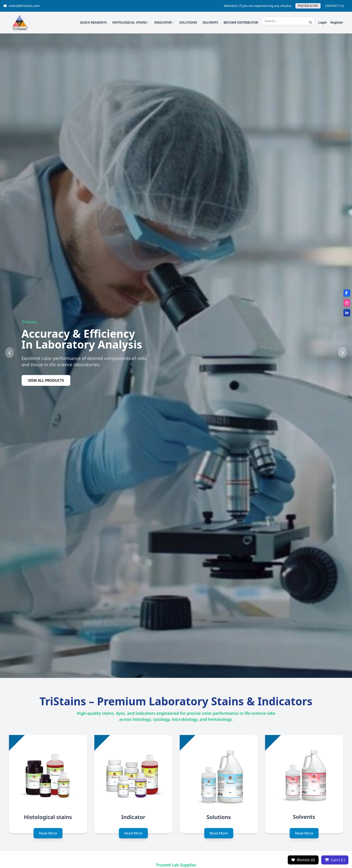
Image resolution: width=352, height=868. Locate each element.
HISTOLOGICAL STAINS (131, 22)
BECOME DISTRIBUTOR (241, 22)
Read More (48, 833)
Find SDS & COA (308, 6)
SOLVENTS (210, 22)
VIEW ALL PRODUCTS (46, 380)
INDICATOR (164, 22)
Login (323, 22)
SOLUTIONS (188, 22)
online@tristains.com (22, 6)
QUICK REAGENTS (93, 22)
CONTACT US (334, 6)
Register (337, 22)
